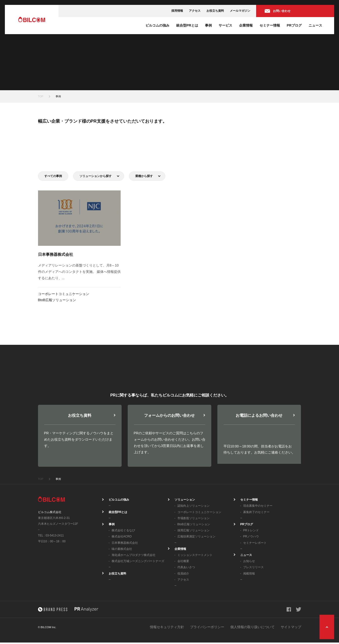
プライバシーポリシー (207, 628)
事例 (208, 25)
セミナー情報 (270, 25)
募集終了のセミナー (256, 514)
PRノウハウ (251, 538)
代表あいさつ (186, 569)
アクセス (195, 11)
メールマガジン (240, 11)
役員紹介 (183, 575)
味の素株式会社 (122, 550)
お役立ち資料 (215, 11)
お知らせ (249, 563)
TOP (41, 96)
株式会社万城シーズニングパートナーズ (138, 563)
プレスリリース (253, 569)
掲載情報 (249, 575)
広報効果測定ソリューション (196, 538)
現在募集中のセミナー (258, 507)
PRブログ (294, 25)
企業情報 (246, 25)
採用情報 (177, 11)
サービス (225, 25)
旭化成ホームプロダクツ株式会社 (134, 556)
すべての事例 (53, 176)
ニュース (315, 25)
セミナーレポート (255, 544)
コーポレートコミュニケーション (199, 514)
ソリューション (185, 501)
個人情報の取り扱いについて (252, 628)
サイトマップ (291, 628)
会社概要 (183, 563)
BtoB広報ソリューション (194, 526)
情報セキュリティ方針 (167, 628)
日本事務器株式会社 (125, 544)
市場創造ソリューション (194, 520)
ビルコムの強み (157, 25)
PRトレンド (251, 532)
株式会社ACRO (122, 538)
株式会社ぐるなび (123, 532)
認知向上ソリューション (194, 507)
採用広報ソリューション (194, 532)
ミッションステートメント (195, 556)
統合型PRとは (187, 25)
